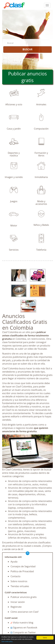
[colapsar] (47, 5)
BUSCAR (27, 49)
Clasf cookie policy (7, 642)
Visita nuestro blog (22, 623)
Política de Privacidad (22, 571)
